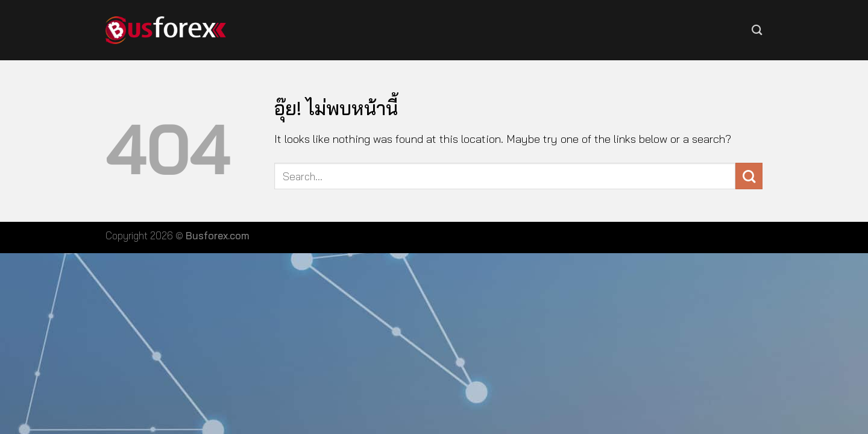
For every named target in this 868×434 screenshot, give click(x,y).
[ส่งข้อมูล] (749, 176)
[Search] (757, 30)
